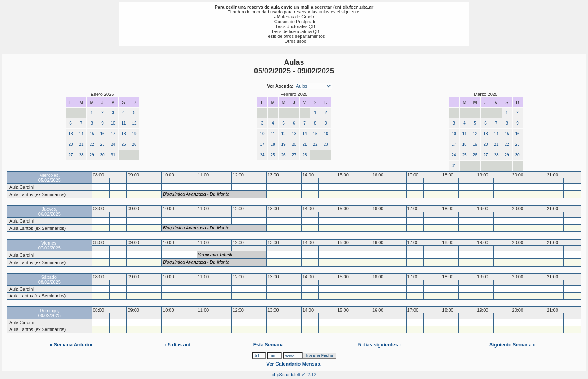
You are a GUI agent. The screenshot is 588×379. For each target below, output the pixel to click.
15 (92, 134)
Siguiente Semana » (512, 345)
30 (102, 155)
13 (70, 134)
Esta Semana (269, 345)
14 (81, 134)
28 (81, 155)
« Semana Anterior (71, 345)
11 (123, 123)
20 (70, 144)
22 (92, 144)
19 (134, 134)
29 (92, 155)
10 (113, 123)
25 (123, 144)
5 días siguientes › (380, 345)
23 (102, 144)
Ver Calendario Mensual (294, 364)
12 (134, 123)
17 (113, 134)
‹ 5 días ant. (179, 345)
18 (123, 134)
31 (113, 155)
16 (102, 134)
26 (134, 144)
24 (113, 144)
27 (70, 155)
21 (81, 144)
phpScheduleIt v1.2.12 (294, 375)
